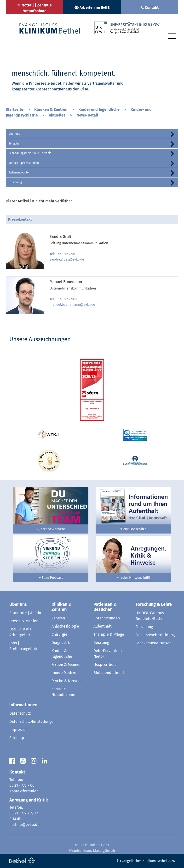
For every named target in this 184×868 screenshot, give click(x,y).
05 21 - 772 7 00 (22, 785)
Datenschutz (20, 713)
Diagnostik (61, 643)
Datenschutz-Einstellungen (32, 721)
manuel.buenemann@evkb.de (72, 305)
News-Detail (87, 115)
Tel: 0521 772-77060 (63, 254)
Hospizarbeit (105, 665)
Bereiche (14, 144)
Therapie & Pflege (109, 634)
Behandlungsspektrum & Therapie (30, 153)
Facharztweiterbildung (155, 635)
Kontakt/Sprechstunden (24, 163)
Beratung (101, 643)
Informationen (23, 705)
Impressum (19, 730)
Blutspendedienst (109, 673)
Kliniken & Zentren (51, 109)
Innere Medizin (64, 673)
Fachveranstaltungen (154, 643)
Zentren (58, 618)
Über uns (14, 134)
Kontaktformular (24, 791)
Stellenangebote (18, 172)
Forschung (15, 182)
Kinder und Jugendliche (99, 109)
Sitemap (17, 738)
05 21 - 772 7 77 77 (24, 813)
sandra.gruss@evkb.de (67, 259)
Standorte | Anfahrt (26, 613)
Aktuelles (58, 115)
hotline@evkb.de (24, 825)
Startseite (15, 109)
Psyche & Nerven (66, 681)
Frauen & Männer (66, 665)
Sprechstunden (107, 618)
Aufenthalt (103, 626)
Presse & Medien (24, 621)
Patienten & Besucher (105, 607)
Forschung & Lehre (154, 604)
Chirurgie (59, 634)
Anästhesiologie (65, 626)
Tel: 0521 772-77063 (63, 299)
